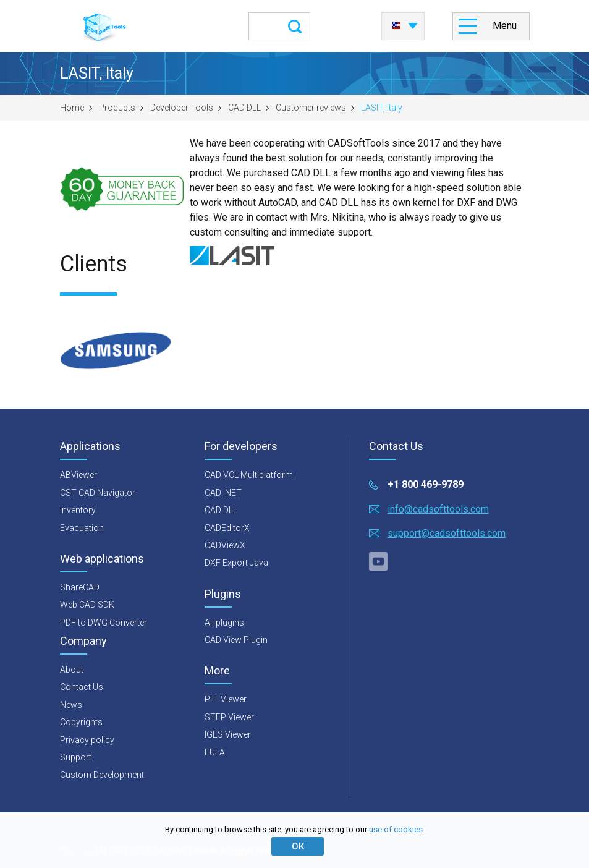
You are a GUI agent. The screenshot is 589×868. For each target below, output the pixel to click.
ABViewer (78, 475)
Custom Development (102, 775)
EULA (215, 752)
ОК (298, 846)
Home (72, 108)
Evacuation (82, 528)
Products (117, 108)
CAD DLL (244, 108)
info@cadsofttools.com (438, 509)
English (396, 26)
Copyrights (81, 722)
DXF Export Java (236, 563)
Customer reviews (311, 108)
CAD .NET (223, 493)
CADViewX (225, 545)
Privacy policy (87, 740)
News (71, 705)
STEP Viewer (229, 717)
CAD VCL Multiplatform (249, 475)
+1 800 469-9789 (426, 484)
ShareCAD (80, 587)
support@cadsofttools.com (447, 533)
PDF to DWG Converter (104, 623)
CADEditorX (227, 528)
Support (76, 757)
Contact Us (82, 687)
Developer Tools (182, 108)
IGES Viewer (228, 734)
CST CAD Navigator (98, 493)
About (72, 670)
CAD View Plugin (236, 640)
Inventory (78, 510)
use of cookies (396, 829)
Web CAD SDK (87, 605)
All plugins (224, 623)
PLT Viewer (226, 699)
